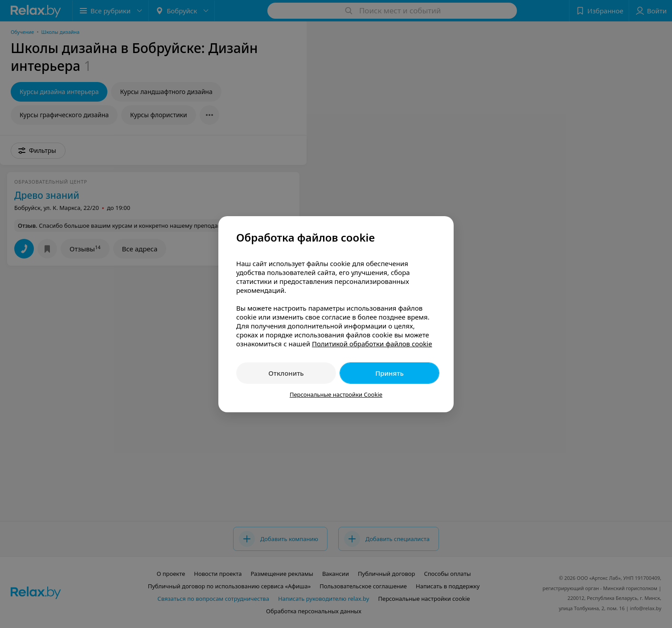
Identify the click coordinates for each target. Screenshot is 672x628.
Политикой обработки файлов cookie (372, 344)
